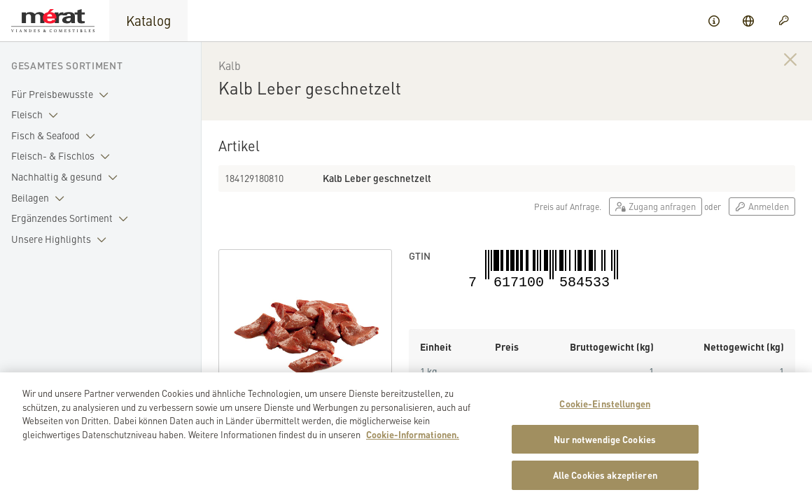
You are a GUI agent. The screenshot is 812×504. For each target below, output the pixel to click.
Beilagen (41, 198)
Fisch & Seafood (56, 136)
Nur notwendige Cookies (605, 447)
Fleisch (37, 115)
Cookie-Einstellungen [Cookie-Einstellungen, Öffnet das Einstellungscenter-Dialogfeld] (605, 412)
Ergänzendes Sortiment (72, 218)
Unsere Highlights (62, 239)
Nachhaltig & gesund (67, 177)
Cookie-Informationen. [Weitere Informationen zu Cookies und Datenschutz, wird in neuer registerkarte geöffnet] (413, 442)
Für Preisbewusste (63, 94)
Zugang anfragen (656, 206)
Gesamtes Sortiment (67, 65)
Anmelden (762, 206)
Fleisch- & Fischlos (63, 156)
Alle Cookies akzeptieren (605, 483)
